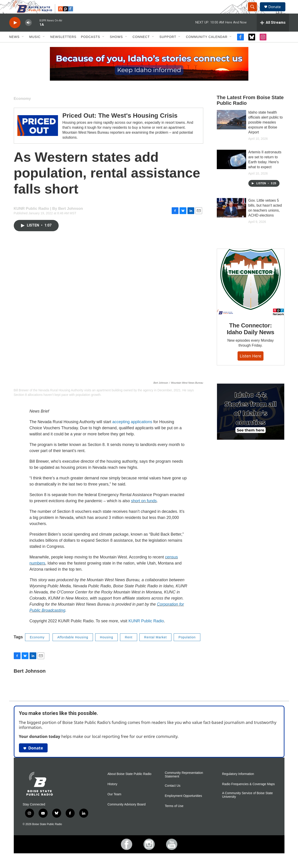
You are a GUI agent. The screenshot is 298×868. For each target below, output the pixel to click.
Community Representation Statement (184, 785)
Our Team (114, 804)
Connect (141, 47)
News (14, 47)
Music (35, 47)
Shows (116, 47)
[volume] (28, 33)
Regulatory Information (238, 784)
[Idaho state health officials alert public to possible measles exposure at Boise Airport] (231, 130)
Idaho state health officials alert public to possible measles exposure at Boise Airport (266, 132)
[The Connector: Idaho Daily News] (251, 292)
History (113, 794)
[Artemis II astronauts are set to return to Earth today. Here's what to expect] (231, 170)
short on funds (144, 511)
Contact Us (173, 796)
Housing (106, 647)
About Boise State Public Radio (130, 784)
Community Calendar (207, 47)
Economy (22, 109)
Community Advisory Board (127, 815)
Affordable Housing (73, 647)
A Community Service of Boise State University (248, 805)
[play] (15, 33)
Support (168, 47)
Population (187, 647)
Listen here (251, 366)
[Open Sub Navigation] (23, 47)
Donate (277, 12)
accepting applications (132, 432)
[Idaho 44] (251, 422)
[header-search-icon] (255, 12)
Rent (129, 647)
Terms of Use (174, 816)
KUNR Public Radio (146, 631)
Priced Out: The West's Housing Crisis (120, 126)
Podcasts (91, 47)
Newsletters (63, 47)
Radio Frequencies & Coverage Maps (248, 794)
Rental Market (155, 647)
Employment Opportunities (184, 806)
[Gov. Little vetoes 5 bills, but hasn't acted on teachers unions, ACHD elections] (231, 218)
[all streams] (273, 33)
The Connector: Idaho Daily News (251, 339)
